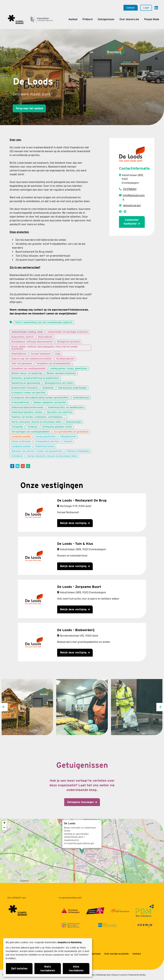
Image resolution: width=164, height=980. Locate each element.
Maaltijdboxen (19, 354)
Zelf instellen (19, 969)
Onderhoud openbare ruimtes (27, 412)
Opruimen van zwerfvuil (59, 412)
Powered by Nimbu (137, 975)
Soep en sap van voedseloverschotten (32, 359)
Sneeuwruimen (74, 422)
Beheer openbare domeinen (61, 373)
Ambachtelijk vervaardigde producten (68, 332)
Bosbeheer (48, 388)
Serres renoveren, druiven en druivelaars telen (36, 422)
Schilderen (17, 456)
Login (146, 8)
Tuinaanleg (17, 427)
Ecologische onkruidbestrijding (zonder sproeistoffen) (40, 397)
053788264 (130, 189)
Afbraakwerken (68, 436)
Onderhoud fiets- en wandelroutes (66, 407)
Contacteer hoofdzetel (131, 222)
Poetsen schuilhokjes (78, 451)
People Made (152, 19)
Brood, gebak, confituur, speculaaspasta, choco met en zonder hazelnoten (45, 348)
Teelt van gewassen (22, 363)
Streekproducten (65, 359)
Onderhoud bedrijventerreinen (27, 407)
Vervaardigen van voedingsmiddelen (31, 432)
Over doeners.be (129, 19)
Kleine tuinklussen (21, 441)
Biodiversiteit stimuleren (25, 388)
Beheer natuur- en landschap (27, 373)
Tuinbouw (32, 427)
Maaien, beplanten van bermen (50, 402)
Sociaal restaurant (41, 354)
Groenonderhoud (20, 402)
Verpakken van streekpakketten (54, 363)
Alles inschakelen (76, 969)
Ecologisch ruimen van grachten (28, 393)
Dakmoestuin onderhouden (72, 388)
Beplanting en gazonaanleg (26, 383)
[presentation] (4, 707)
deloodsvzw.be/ (132, 205)
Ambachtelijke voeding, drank (27, 332)
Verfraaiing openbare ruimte (57, 427)
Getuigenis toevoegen (80, 802)
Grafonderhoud (81, 397)
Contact (131, 8)
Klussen (68, 441)
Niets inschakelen (48, 969)
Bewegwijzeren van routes (59, 383)
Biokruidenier (45, 337)
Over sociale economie (117, 954)
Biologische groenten (68, 342)
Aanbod (73, 19)
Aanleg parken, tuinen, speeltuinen (69, 368)
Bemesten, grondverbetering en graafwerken (35, 378)
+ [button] (4, 823)
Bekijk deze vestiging (73, 523)
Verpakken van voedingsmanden (29, 368)
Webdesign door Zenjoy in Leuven (112, 975)
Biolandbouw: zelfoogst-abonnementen (32, 342)
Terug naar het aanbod (29, 108)
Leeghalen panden (21, 436)
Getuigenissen (106, 19)
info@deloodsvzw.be (134, 197)
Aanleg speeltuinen (45, 436)
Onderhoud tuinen (45, 446)
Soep (58, 354)
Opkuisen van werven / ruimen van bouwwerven (37, 451)
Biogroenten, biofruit (23, 337)
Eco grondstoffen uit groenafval (71, 432)
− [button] (4, 828)
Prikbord (88, 19)
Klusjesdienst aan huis (47, 441)
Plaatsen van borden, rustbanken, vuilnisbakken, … (38, 417)
